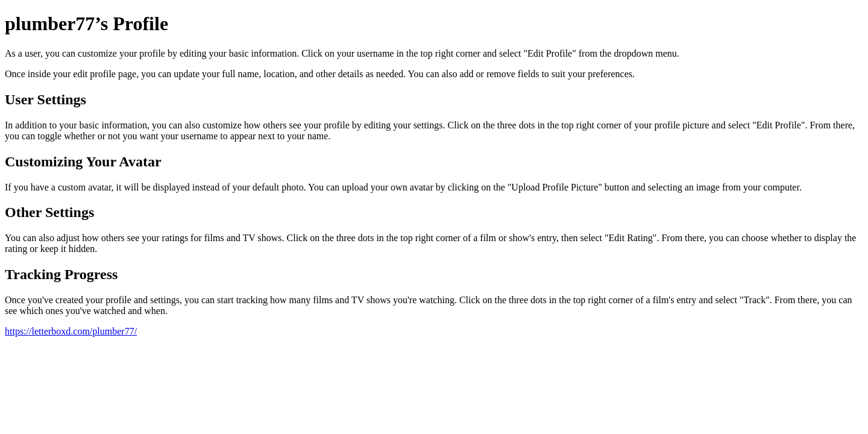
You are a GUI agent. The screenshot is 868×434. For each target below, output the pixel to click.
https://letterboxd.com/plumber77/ (71, 331)
